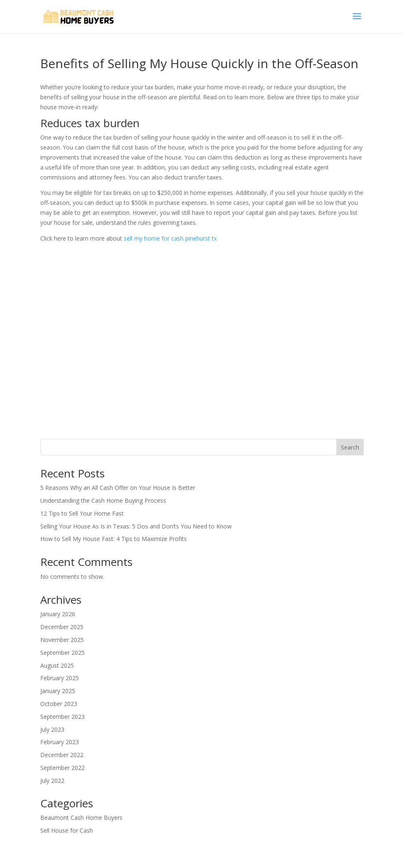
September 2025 (62, 653)
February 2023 (60, 742)
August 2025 (57, 665)
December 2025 (62, 627)
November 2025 (62, 640)
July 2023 (52, 729)
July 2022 (52, 781)
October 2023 (59, 704)
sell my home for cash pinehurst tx (170, 238)
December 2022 (62, 755)
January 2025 (58, 691)
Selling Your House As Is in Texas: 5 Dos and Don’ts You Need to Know (136, 526)
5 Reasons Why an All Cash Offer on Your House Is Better (118, 488)
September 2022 (62, 768)
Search (350, 447)
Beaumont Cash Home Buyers (81, 818)
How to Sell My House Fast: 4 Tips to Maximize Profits (114, 539)
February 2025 (60, 678)
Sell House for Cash (67, 830)
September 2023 (62, 717)
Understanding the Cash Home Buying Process (103, 500)
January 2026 (58, 614)
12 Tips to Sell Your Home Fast (82, 513)
